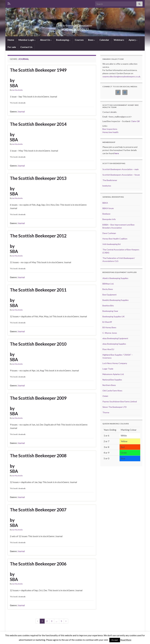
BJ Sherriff (107, 322)
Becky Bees (108, 289)
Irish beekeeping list (112, 244)
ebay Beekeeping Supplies (114, 344)
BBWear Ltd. (108, 284)
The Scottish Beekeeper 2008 (38, 456)
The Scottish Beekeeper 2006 (38, 564)
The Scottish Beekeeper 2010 (38, 344)
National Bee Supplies (112, 380)
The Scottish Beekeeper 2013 (38, 178)
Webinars (119, 40)
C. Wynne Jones (110, 333)
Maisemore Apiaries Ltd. (113, 374)
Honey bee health (110, 132)
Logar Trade (108, 369)
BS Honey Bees (109, 327)
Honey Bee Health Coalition (115, 239)
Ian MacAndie (17, 90)
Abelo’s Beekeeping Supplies (115, 278)
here (117, 153)
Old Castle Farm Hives (112, 391)
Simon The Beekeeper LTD (115, 407)
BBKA (105, 203)
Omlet (105, 396)
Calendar (104, 40)
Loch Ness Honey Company (115, 363)
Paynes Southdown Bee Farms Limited (120, 401)
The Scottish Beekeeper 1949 (38, 70)
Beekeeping (63, 40)
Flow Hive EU (108, 349)
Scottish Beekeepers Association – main (121, 169)
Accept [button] (115, 640)
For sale (12, 47)
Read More (126, 640)
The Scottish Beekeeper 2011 (38, 290)
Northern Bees (109, 385)
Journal (21, 111)
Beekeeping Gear (110, 311)
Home (11, 40)
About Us (46, 40)
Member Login (27, 40)
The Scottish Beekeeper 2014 (38, 124)
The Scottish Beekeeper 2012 (38, 236)
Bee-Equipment (110, 295)
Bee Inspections (110, 129)
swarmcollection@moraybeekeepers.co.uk (121, 76)
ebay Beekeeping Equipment (115, 338)
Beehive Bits (108, 306)
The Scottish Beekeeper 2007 (38, 510)
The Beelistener (110, 180)
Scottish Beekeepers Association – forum (121, 175)
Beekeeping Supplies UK (114, 316)
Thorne (106, 412)
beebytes (107, 186)
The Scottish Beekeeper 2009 (38, 398)
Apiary (133, 40)
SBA (14, 85)
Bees (92, 40)
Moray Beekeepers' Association (75, 25)
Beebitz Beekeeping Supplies (116, 300)
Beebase (106, 214)
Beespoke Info (109, 219)
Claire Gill (135, 121)
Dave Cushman (109, 233)
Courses (79, 40)
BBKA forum (108, 208)
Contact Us (26, 47)
